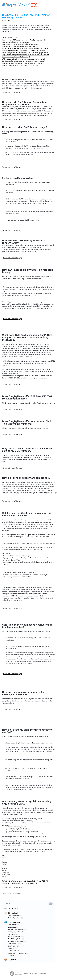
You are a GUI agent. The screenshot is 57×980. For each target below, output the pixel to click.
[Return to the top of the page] (12, 92)
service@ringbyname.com (39, 115)
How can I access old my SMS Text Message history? (20, 46)
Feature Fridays (13, 951)
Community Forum (14, 916)
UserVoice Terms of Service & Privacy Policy (36, 973)
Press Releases (13, 925)
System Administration (14, 937)
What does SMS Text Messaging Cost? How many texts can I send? (25, 48)
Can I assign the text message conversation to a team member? (24, 61)
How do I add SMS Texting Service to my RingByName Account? (24, 40)
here (9, 32)
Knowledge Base (14, 922)
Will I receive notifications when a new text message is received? (24, 59)
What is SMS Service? (10, 38)
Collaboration (12, 927)
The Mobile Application (15, 939)
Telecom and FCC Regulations (17, 953)
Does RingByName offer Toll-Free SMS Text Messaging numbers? (24, 51)
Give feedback (13, 913)
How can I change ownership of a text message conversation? (23, 63)
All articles (11, 956)
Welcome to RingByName (15, 929)
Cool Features (12, 946)
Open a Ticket (13, 908)
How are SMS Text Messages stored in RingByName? (20, 44)
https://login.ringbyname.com (42, 743)
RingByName (13, 960)
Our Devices (12, 934)
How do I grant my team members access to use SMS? (21, 65)
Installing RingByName (15, 932)
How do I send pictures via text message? (16, 57)
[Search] (51, 903)
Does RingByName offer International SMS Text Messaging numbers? (26, 53)
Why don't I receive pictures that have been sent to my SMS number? (25, 55)
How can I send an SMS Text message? (16, 42)
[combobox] (27, 903)
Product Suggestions (14, 918)
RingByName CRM (13, 944)
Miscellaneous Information (16, 941)
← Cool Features (7, 20)
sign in (20, 893)
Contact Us (11, 948)
